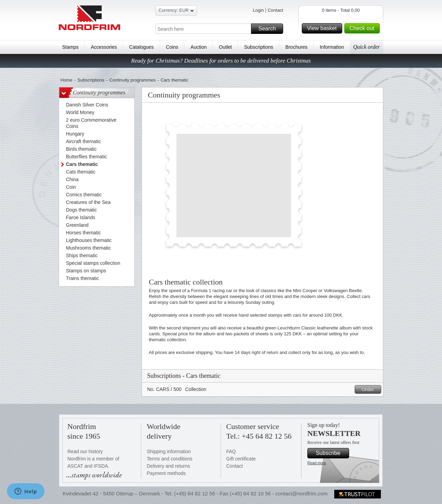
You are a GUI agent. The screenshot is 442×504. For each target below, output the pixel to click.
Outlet (225, 47)
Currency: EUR (176, 11)
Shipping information (169, 451)
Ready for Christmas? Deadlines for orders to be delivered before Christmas (221, 61)
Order (370, 389)
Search (270, 29)
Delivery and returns (168, 466)
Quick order (367, 47)
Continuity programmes (132, 80)
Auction (199, 47)
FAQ (231, 451)
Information (332, 47)
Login (258, 10)
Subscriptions (259, 47)
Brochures (297, 47)
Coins (172, 47)
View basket (324, 28)
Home (66, 80)
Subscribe (331, 453)
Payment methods (166, 473)
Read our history (85, 451)
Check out (364, 28)
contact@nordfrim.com (301, 493)
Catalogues (141, 47)
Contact (275, 10)
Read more (317, 463)
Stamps (70, 47)
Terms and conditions (170, 459)
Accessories (104, 47)
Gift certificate (241, 459)
